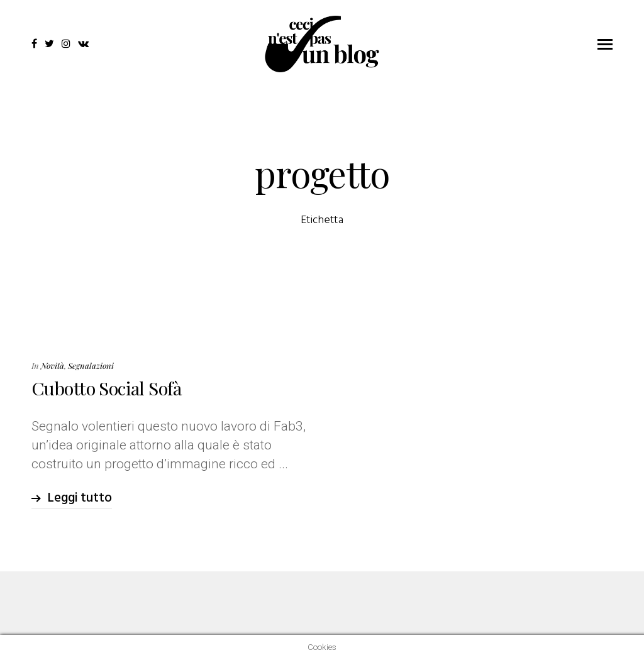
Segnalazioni (91, 366)
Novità (53, 366)
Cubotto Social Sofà (106, 388)
